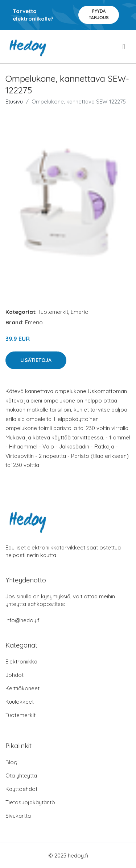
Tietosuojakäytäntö (30, 802)
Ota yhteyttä (21, 776)
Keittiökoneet (22, 688)
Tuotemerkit (53, 312)
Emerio (80, 312)
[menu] (124, 47)
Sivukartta (18, 816)
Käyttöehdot (21, 789)
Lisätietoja (36, 360)
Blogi (12, 762)
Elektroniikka (21, 661)
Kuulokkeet (20, 702)
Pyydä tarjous (99, 14)
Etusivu (14, 102)
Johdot (15, 675)
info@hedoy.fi (23, 620)
